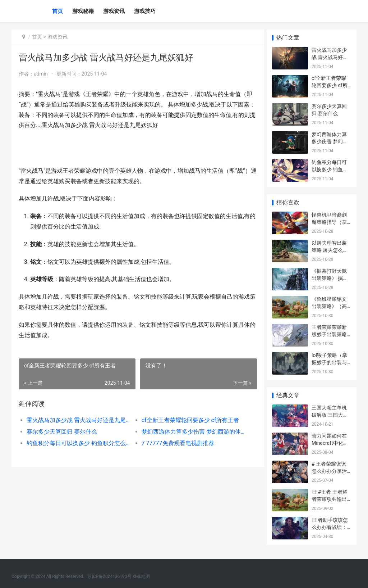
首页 (57, 11)
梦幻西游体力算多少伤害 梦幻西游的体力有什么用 (190, 432)
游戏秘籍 (83, 11)
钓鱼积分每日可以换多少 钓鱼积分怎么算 (77, 443)
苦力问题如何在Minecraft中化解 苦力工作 (330, 443)
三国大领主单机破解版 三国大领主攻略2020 (330, 415)
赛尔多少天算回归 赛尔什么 (62, 432)
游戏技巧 (145, 11)
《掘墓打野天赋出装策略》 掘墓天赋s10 (330, 278)
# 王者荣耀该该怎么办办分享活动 (329, 471)
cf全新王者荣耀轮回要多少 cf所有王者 (188, 420)
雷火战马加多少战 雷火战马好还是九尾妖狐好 (77, 420)
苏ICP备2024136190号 (109, 576)
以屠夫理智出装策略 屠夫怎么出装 (330, 250)
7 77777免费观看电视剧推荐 (175, 443)
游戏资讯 (114, 11)
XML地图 (141, 576)
